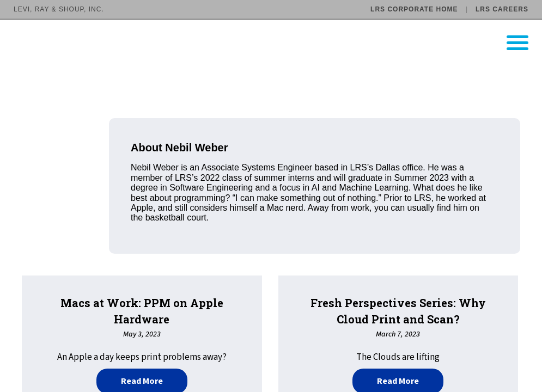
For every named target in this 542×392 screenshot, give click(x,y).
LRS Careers (502, 9)
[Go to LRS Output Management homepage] (278, 43)
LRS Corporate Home (414, 9)
